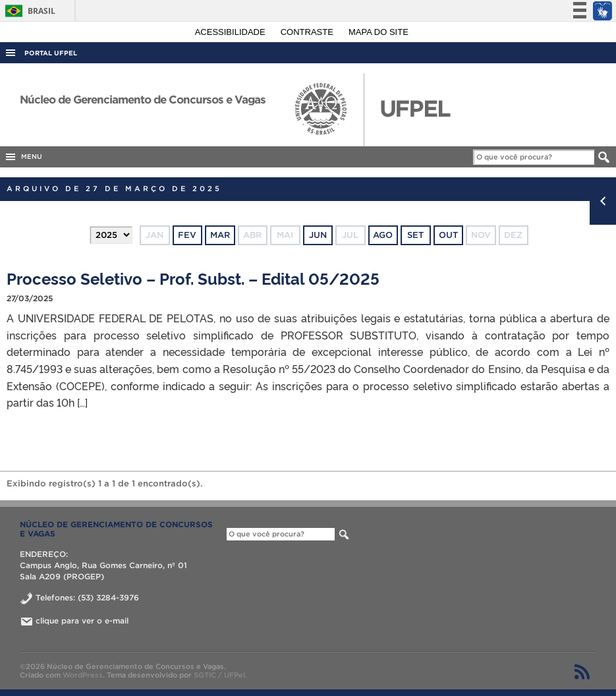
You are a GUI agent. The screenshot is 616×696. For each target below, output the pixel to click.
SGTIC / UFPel (219, 675)
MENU (23, 157)
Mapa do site (378, 32)
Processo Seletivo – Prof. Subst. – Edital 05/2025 (193, 278)
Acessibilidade (232, 32)
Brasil (28, 11)
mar (220, 235)
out (448, 235)
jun (318, 235)
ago (383, 235)
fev (187, 235)
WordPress (83, 675)
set (415, 235)
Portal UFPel (51, 53)
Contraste (308, 32)
